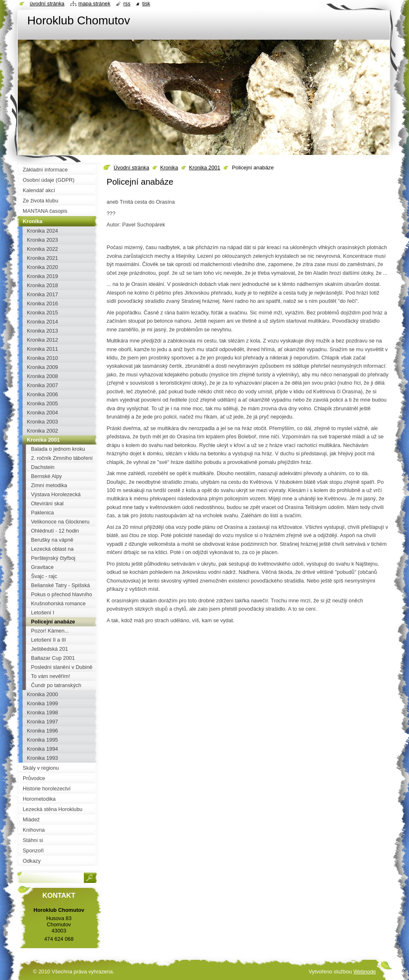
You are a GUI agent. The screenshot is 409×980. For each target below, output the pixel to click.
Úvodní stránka (131, 168)
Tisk (146, 4)
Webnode (365, 972)
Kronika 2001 (205, 168)
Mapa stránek (95, 4)
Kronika (169, 168)
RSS (127, 4)
